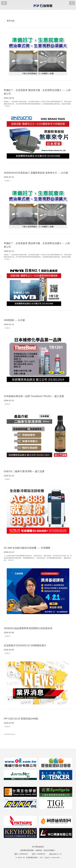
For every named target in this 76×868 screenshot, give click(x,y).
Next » (13, 734)
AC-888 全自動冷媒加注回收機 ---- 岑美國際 (27, 548)
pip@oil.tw (56, 854)
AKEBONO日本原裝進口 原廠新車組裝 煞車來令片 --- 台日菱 (36, 173)
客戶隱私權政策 (38, 847)
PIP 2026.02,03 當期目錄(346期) (21, 719)
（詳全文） (7, 106)
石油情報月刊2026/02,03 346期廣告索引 (25, 645)
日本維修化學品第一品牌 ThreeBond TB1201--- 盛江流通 (34, 396)
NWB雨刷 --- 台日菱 (14, 320)
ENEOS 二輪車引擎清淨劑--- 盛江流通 (24, 471)
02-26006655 (22, 854)
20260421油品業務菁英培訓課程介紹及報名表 (28, 628)
